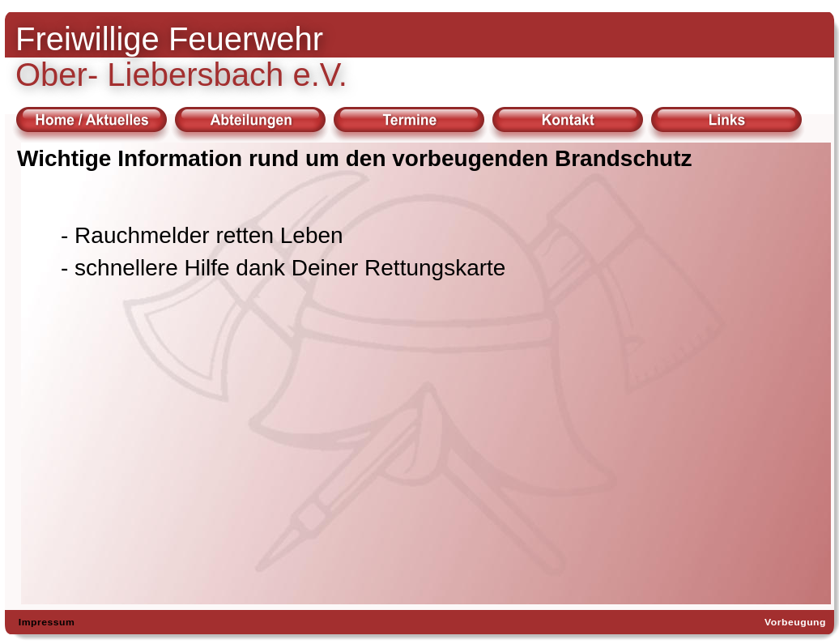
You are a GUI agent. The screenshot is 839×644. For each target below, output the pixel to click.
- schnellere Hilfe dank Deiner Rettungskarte (283, 268)
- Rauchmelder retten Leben (202, 235)
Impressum (47, 622)
